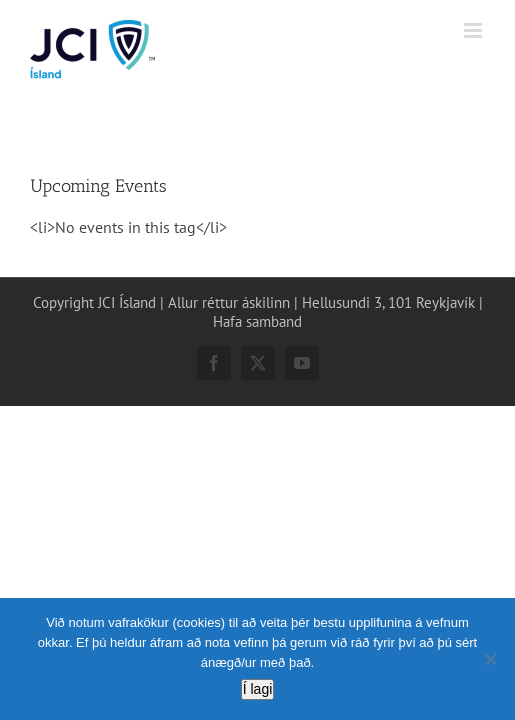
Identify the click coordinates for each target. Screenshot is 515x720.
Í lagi (258, 689)
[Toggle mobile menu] (474, 30)
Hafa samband (257, 371)
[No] (490, 659)
